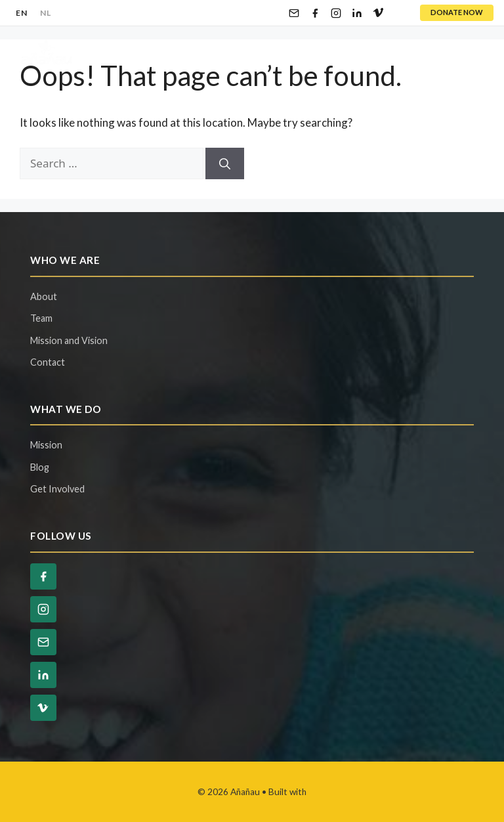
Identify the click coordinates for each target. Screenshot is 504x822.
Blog (40, 467)
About (44, 296)
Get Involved (57, 489)
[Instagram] (336, 13)
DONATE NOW (457, 12)
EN (21, 13)
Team (41, 318)
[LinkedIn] (357, 13)
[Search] (225, 163)
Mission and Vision (69, 340)
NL (45, 13)
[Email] (294, 13)
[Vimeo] (378, 13)
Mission (46, 445)
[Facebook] (315, 13)
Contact (48, 362)
